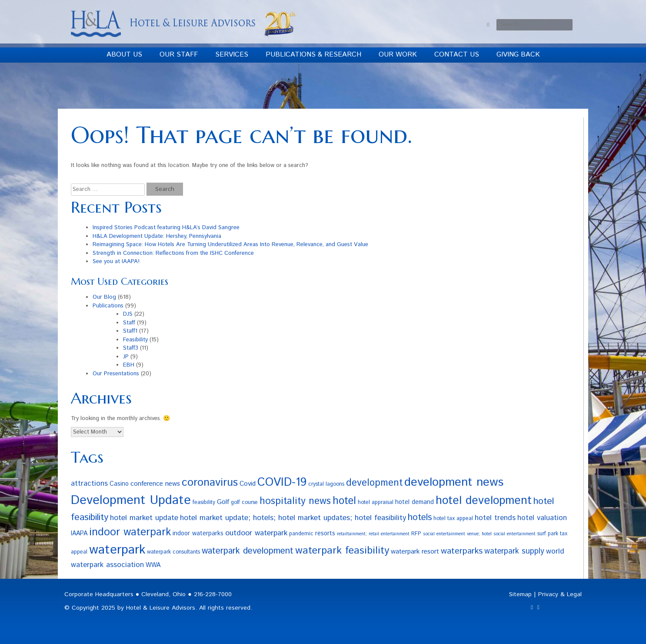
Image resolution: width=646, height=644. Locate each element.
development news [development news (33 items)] (454, 482)
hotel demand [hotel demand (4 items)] (415, 502)
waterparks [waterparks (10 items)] (462, 551)
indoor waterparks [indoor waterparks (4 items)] (198, 534)
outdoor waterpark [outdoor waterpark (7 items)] (256, 533)
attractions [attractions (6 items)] (89, 484)
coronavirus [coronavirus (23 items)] (210, 483)
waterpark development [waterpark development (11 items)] (248, 551)
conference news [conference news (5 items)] (155, 484)
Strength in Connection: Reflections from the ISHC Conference (173, 253)
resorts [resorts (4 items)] (325, 534)
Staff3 (131, 348)
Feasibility (135, 340)
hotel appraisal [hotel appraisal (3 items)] (376, 502)
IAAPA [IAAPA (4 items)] (79, 534)
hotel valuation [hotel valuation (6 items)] (542, 518)
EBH (129, 365)
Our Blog (104, 297)
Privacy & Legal (560, 594)
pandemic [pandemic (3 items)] (301, 534)
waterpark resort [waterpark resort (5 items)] (415, 552)
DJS (128, 314)
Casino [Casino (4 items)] (119, 484)
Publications (108, 306)
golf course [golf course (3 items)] (244, 502)
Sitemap (520, 594)
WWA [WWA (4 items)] (153, 565)
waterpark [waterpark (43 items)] (117, 550)
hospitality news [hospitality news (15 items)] (295, 501)
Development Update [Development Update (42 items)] (131, 501)
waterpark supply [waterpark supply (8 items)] (514, 551)
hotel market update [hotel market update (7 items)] (144, 518)
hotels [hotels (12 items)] (420, 517)
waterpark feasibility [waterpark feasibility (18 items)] (342, 551)
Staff (129, 323)
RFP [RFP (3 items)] (416, 534)
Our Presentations (116, 374)
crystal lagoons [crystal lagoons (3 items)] (326, 484)
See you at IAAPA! (116, 262)
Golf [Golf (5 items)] (223, 502)
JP (126, 357)
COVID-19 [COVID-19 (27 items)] (282, 482)
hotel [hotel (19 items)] (344, 501)
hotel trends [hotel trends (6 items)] (495, 518)
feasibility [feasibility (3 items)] (204, 502)
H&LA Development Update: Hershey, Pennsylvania (157, 236)
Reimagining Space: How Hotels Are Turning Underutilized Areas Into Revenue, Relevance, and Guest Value (230, 245)
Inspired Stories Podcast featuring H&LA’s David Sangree (166, 228)
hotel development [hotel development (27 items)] (484, 501)
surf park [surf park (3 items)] (548, 534)
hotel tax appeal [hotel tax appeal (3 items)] (453, 518)
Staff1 (130, 331)
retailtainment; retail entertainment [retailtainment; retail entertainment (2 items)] (373, 534)
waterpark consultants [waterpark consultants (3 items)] (173, 552)
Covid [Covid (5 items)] (248, 484)
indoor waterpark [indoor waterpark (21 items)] (130, 532)
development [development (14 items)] (374, 483)
